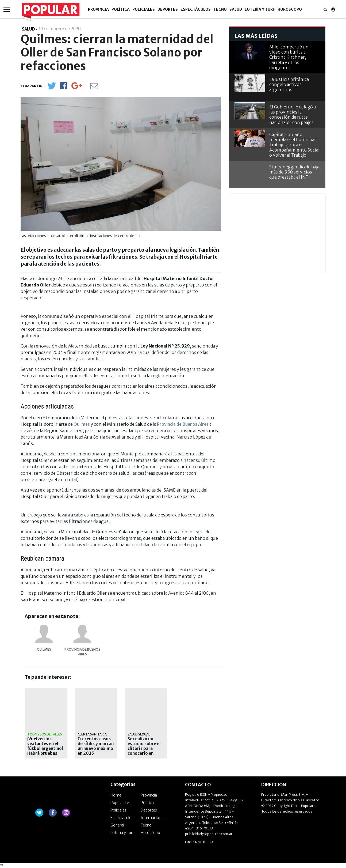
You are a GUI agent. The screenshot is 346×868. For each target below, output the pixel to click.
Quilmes (82, 424)
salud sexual (139, 734)
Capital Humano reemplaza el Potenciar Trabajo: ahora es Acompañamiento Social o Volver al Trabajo (294, 145)
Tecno (220, 9)
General (117, 825)
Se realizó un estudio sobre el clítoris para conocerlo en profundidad (144, 749)
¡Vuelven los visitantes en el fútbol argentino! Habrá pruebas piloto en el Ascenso (45, 751)
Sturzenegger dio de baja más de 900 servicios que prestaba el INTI (294, 172)
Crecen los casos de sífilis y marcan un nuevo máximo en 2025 (96, 746)
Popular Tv (120, 803)
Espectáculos (196, 9)
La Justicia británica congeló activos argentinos (289, 84)
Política (121, 9)
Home (116, 795)
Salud (236, 9)
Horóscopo (290, 9)
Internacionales (155, 818)
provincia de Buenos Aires (82, 652)
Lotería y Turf (260, 9)
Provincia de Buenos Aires (183, 424)
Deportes (168, 9)
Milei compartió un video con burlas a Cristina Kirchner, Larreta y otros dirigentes (289, 57)
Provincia (98, 9)
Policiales (144, 9)
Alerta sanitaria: (93, 734)
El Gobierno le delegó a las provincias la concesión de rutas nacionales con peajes (293, 115)
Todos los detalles (45, 734)
